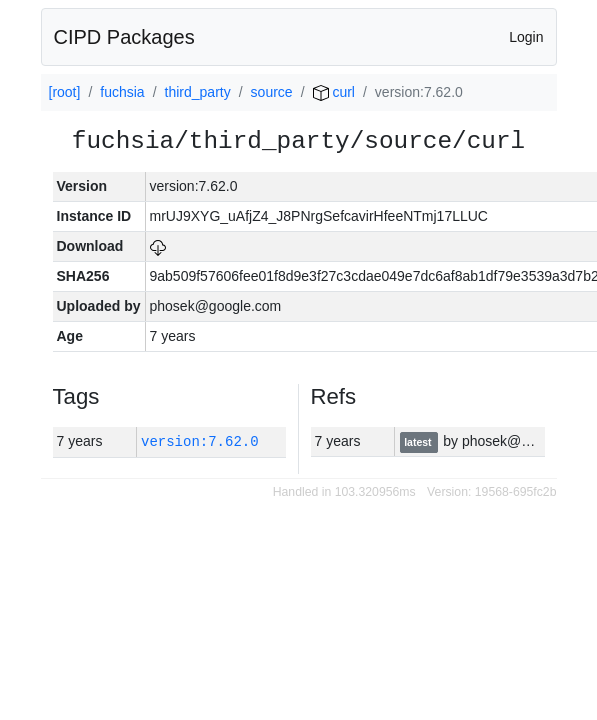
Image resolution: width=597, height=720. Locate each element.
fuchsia (122, 92)
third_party (198, 92)
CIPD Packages (124, 37)
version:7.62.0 (200, 441)
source (272, 92)
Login (526, 37)
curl (334, 92)
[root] (65, 92)
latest (419, 442)
